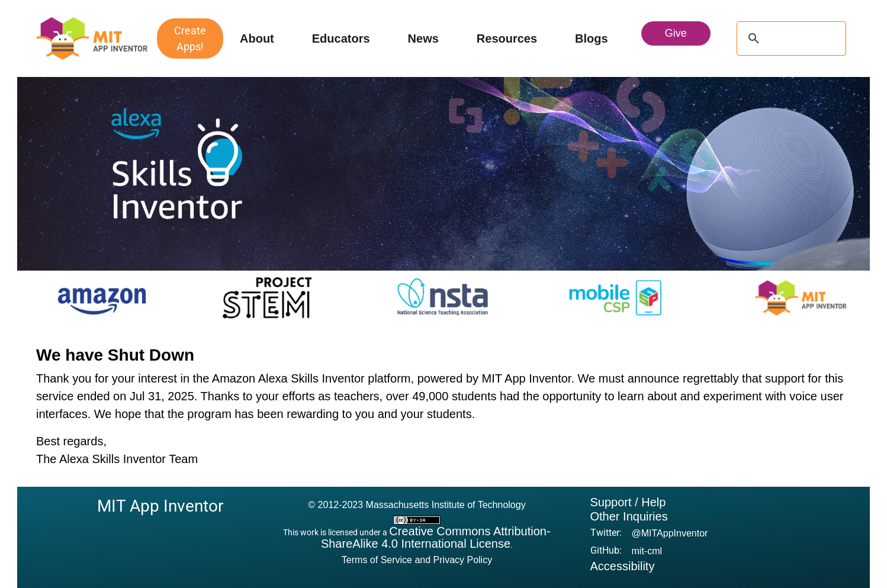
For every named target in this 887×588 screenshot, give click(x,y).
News (423, 38)
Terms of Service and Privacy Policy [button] (417, 560)
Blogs (592, 38)
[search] (790, 38)
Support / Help (628, 502)
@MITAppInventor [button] (670, 533)
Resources (507, 38)
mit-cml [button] (647, 551)
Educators (341, 38)
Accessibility (623, 566)
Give (676, 33)
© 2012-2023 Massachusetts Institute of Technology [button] (417, 505)
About (257, 38)
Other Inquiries (629, 516)
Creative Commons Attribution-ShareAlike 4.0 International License (436, 537)
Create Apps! (190, 38)
